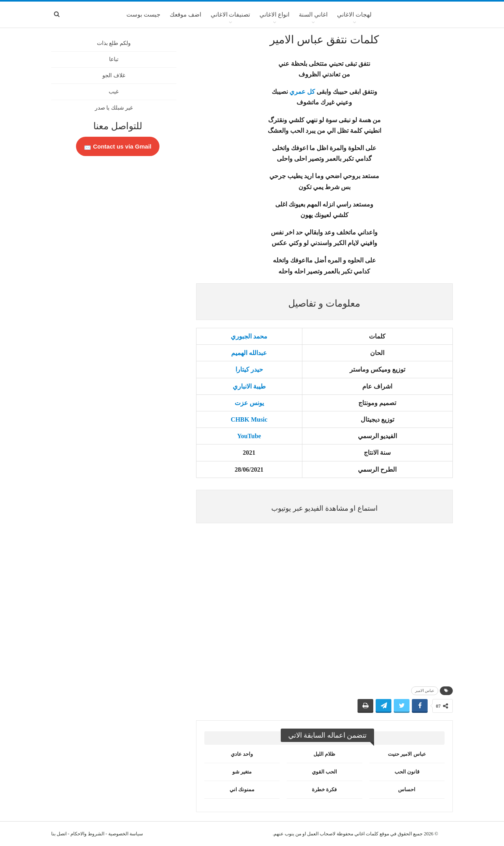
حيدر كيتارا (249, 369)
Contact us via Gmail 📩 (118, 146)
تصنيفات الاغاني (231, 15)
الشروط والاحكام (87, 834)
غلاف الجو (114, 75)
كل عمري (302, 92)
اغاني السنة (313, 15)
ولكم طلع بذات (114, 43)
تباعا (114, 59)
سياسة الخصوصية (126, 834)
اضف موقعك (185, 15)
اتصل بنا (59, 834)
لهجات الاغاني (354, 15)
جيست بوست (143, 15)
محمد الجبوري (249, 336)
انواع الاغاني (274, 15)
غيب (114, 92)
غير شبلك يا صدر (114, 108)
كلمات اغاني (366, 834)
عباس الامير (425, 691)
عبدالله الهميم (249, 353)
